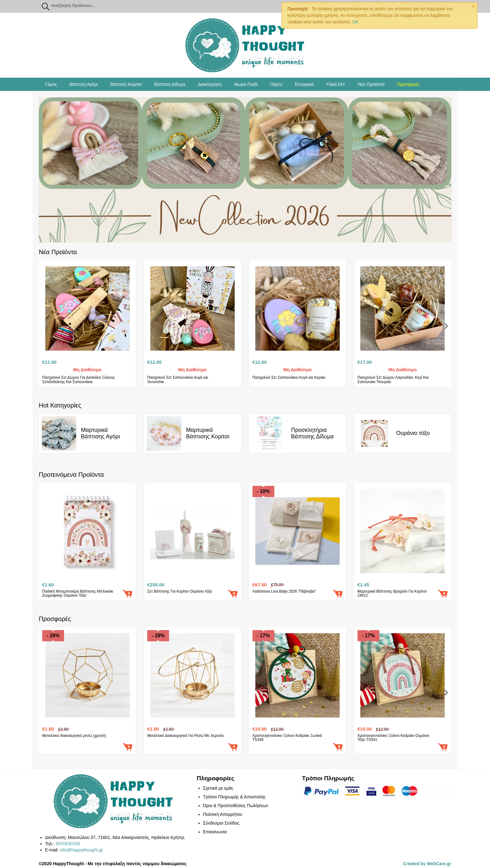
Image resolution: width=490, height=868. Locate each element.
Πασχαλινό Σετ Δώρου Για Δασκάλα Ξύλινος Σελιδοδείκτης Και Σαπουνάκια (79, 380)
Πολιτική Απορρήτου (223, 814)
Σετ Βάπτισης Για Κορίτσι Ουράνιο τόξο (180, 592)
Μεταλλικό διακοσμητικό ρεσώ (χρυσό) (74, 736)
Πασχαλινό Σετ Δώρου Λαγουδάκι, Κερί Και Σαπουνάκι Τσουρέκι (393, 380)
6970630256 (68, 844)
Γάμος (51, 84)
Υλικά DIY (336, 84)
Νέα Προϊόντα (371, 84)
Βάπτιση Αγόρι (83, 84)
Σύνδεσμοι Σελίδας (221, 823)
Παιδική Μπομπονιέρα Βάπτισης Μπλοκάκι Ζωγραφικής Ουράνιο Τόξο (78, 594)
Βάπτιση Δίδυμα (170, 84)
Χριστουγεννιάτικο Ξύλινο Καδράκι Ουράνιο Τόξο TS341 (393, 738)
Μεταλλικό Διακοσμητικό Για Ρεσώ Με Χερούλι (185, 736)
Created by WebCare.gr (427, 864)
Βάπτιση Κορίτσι (126, 84)
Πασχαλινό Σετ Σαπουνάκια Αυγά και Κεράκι (289, 378)
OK (355, 22)
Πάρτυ (276, 84)
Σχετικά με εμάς (218, 788)
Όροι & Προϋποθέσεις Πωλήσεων (236, 806)
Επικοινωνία (215, 832)
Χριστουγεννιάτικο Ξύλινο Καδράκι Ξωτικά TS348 (287, 738)
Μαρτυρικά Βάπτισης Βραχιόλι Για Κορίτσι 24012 (392, 594)
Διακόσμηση (210, 84)
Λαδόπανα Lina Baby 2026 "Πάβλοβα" (284, 592)
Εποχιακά (304, 84)
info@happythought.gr (81, 850)
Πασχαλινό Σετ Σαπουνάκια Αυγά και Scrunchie (178, 380)
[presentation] (446, 327)
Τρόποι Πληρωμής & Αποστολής (235, 797)
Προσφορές (408, 84)
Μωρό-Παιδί (246, 84)
